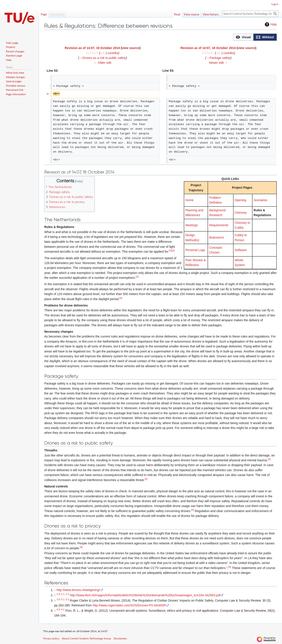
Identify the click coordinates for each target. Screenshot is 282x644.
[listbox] (255, 37)
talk (103, 53)
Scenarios (260, 200)
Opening (240, 200)
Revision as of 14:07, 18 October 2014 (92, 48)
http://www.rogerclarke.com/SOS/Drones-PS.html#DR (129, 605)
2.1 (63, 594)
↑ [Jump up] (55, 590)
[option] (243, 37)
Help (270, 24)
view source (131, 48)
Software (241, 250)
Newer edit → (218, 63)
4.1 (63, 609)
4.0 (58, 609)
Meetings (192, 225)
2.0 (58, 594)
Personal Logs (195, 250)
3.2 (67, 599)
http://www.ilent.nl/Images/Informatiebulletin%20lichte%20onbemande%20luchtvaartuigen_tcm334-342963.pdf (145, 595)
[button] (243, 37)
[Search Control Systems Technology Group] (250, 14)
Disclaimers (120, 638)
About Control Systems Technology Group (86, 638)
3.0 (58, 599)
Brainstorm (217, 237)
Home (189, 200)
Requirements (219, 225)
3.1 (63, 599)
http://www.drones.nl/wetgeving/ (78, 590)
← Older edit (103, 63)
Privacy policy (51, 638)
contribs (113, 53)
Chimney (241, 213)
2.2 (67, 594)
